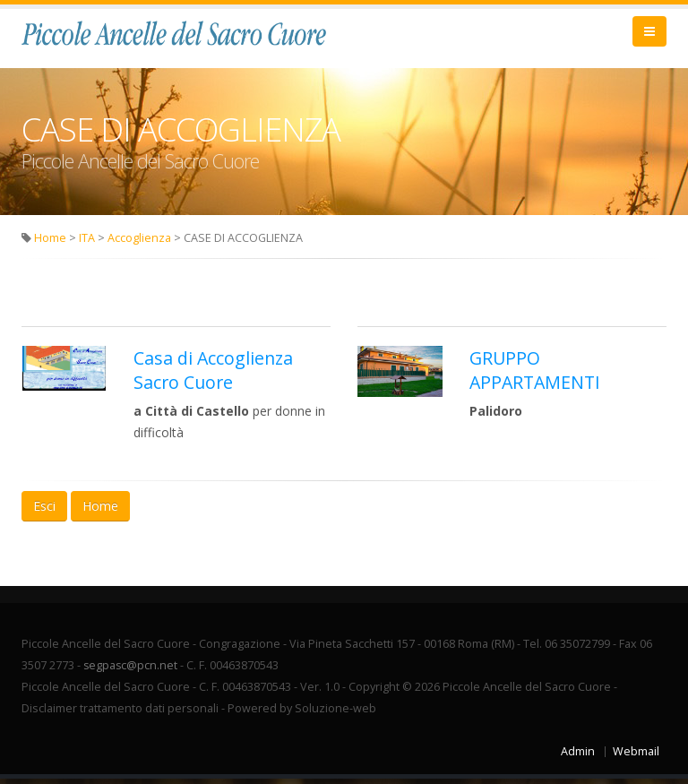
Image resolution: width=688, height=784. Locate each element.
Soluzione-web (335, 714)
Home (50, 243)
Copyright (374, 692)
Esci (44, 511)
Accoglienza (139, 243)
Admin (578, 757)
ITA (87, 243)
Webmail (636, 757)
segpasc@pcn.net (131, 671)
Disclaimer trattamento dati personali (120, 714)
